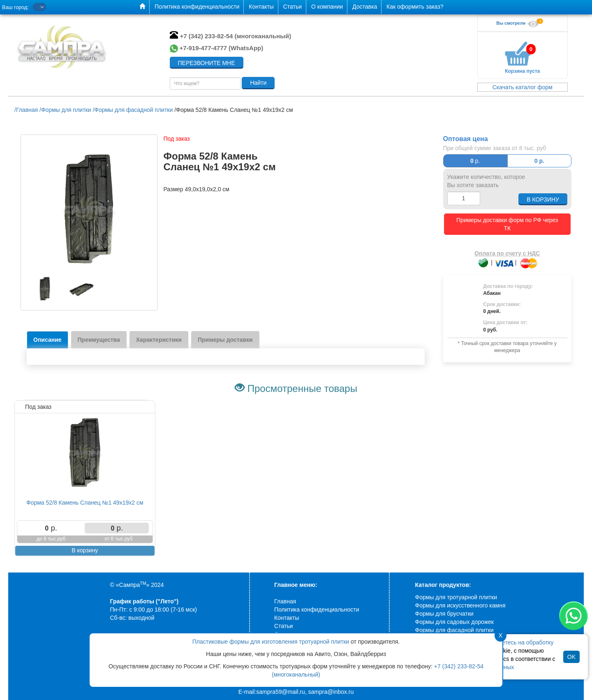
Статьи (283, 626)
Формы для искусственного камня (460, 605)
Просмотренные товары (302, 388)
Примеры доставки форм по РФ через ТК (507, 220)
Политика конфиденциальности (317, 610)
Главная (285, 601)
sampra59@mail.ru (280, 692)
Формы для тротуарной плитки (456, 597)
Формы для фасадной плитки (454, 630)
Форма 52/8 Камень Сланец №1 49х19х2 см (85, 503)
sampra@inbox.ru (331, 692)
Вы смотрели (519, 23)
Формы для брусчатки (444, 614)
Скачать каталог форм (523, 87)
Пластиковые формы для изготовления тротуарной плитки (271, 642)
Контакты (287, 618)
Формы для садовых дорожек (454, 622)
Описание (47, 340)
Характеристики (159, 340)
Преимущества (99, 340)
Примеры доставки (225, 340)
